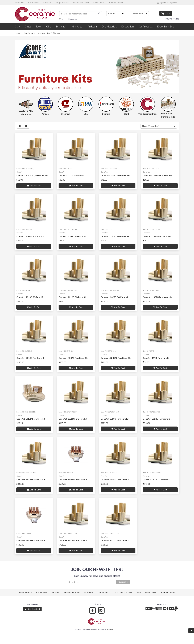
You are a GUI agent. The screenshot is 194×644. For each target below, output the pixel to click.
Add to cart (34, 186)
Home (18, 33)
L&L (86, 114)
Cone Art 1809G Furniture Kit (115, 175)
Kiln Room (29, 33)
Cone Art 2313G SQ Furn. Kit (157, 236)
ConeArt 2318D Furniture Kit (115, 419)
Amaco (45, 114)
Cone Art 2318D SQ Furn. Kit (30, 297)
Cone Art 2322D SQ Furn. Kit (73, 297)
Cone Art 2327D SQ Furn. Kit (115, 297)
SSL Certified (32, 609)
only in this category (69, 19)
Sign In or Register (167, 3)
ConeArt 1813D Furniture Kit (31, 419)
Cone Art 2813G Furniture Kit (31, 358)
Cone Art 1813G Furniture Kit (157, 175)
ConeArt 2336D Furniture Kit (73, 480)
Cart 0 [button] (166, 13)
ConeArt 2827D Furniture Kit (31, 540)
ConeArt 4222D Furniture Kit (73, 540)
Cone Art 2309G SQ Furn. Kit (73, 236)
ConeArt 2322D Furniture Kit (157, 419)
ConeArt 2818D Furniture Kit (115, 480)
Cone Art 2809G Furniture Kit (157, 297)
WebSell (110, 630)
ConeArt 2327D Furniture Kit (31, 480)
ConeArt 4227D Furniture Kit (115, 540)
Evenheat (66, 114)
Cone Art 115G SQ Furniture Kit (32, 175)
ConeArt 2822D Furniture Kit (157, 480)
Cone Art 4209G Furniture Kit (73, 358)
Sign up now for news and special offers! (97, 576)
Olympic (106, 114)
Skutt (126, 114)
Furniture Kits (43, 33)
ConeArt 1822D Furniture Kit (73, 419)
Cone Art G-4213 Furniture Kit (116, 358)
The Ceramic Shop (147, 114)
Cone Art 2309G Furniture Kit (31, 236)
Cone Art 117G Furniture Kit (73, 175)
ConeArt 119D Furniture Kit (157, 358)
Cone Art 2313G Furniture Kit (115, 236)
